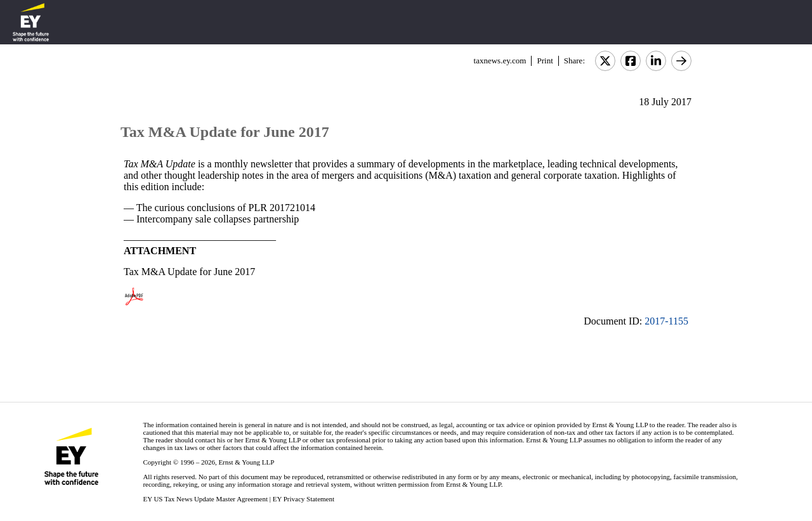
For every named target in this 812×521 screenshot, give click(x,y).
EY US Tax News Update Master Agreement (205, 499)
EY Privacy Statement (304, 499)
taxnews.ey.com (500, 61)
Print (545, 61)
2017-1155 (666, 321)
